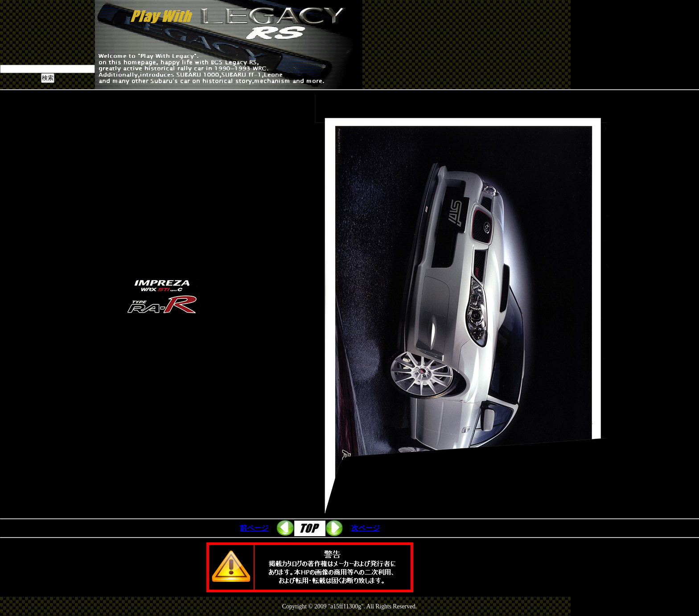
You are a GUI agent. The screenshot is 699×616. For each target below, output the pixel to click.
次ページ (366, 528)
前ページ (254, 528)
